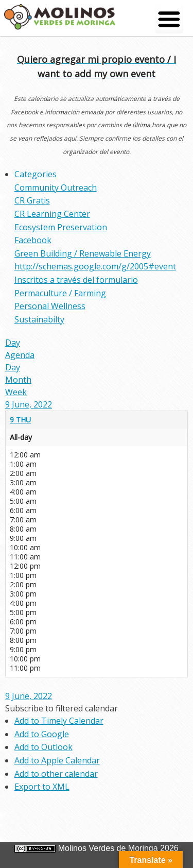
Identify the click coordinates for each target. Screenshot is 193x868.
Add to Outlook (43, 747)
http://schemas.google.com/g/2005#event (95, 266)
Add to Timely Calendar (59, 721)
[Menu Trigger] (169, 19)
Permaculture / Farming (60, 293)
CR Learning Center (52, 214)
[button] (62, 708)
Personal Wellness (50, 306)
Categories (36, 174)
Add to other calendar (56, 774)
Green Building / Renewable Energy (83, 253)
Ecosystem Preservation (61, 227)
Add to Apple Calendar (57, 760)
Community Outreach (56, 188)
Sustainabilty (39, 319)
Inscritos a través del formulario (76, 280)
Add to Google (42, 734)
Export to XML (42, 787)
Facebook (33, 240)
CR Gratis (32, 200)
